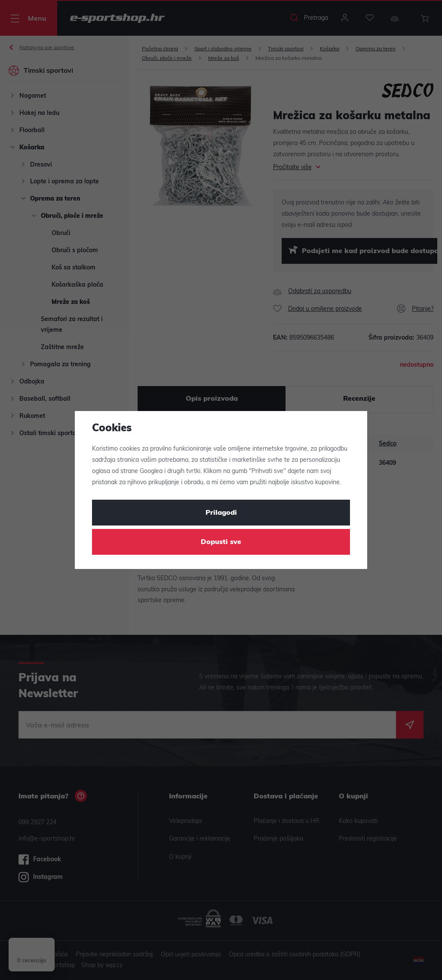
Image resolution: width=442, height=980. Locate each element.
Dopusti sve (221, 542)
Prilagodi (221, 513)
